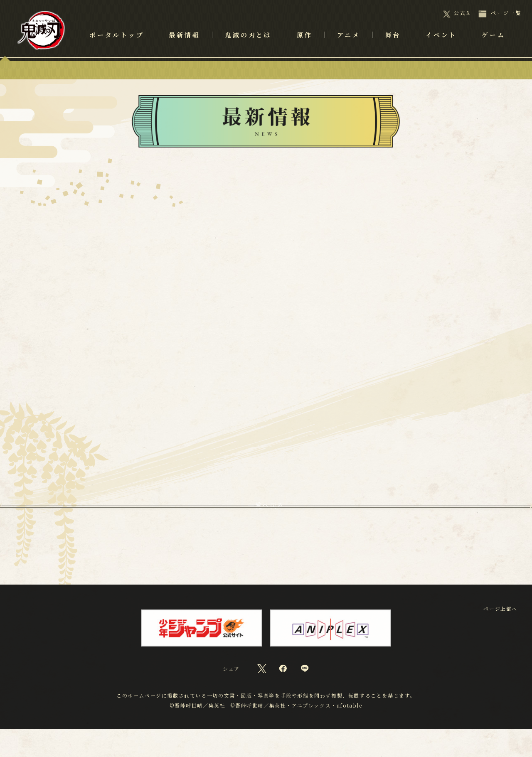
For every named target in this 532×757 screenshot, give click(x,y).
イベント (441, 46)
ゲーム (493, 46)
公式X (462, 13)
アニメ (349, 46)
